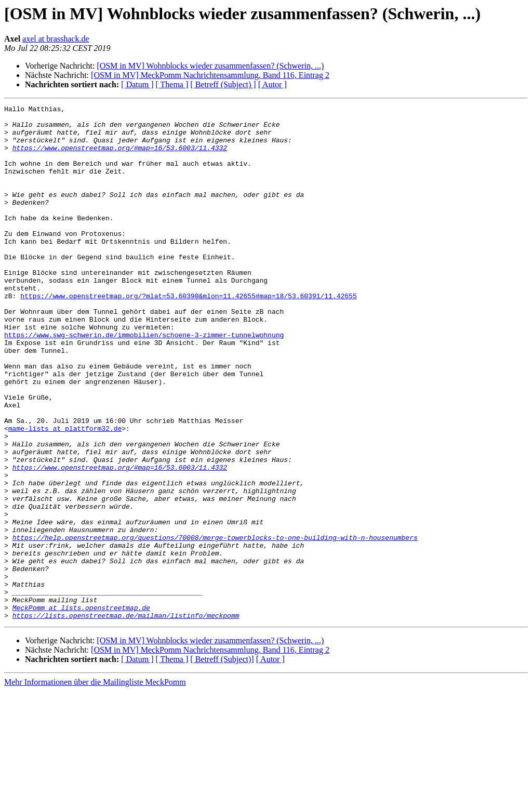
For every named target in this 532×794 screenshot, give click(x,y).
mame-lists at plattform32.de (65, 494)
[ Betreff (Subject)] (222, 762)
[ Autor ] (272, 84)
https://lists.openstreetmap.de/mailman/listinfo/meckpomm (126, 718)
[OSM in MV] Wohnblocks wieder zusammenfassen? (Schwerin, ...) (210, 66)
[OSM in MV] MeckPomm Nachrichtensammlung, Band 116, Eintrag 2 (210, 75)
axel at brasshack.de (56, 39)
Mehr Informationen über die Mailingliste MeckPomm (95, 785)
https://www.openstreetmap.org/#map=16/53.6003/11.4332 (120, 157)
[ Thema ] (172, 84)
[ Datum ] (137, 84)
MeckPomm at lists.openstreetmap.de (81, 709)
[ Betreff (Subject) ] (223, 84)
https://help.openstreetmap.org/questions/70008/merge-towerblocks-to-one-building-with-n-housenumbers (215, 625)
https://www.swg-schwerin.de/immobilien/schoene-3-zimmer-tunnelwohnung (144, 381)
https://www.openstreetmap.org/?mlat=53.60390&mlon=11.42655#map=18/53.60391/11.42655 (188, 335)
